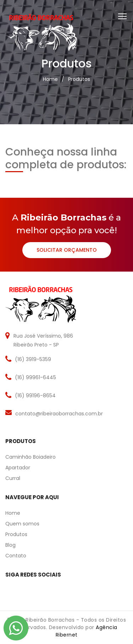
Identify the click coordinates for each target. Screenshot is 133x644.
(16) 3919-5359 (33, 359)
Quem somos (22, 524)
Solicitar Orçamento (67, 250)
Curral (13, 478)
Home (50, 79)
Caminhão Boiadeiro (31, 457)
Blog (10, 545)
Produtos (79, 79)
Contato (16, 556)
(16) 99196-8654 (35, 395)
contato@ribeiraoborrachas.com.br (59, 414)
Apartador (18, 468)
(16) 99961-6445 (35, 377)
